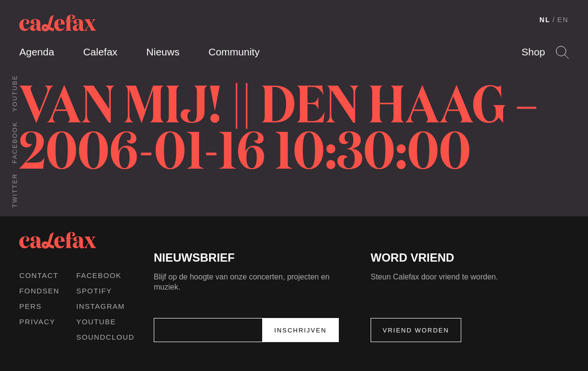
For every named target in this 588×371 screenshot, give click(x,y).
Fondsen (39, 291)
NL (545, 20)
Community (234, 52)
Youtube (15, 93)
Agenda (37, 52)
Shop (533, 52)
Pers (31, 306)
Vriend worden (416, 330)
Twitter (15, 190)
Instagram (100, 306)
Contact (39, 275)
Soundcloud (105, 337)
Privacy (37, 322)
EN (563, 20)
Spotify (94, 291)
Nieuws (163, 52)
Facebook (15, 142)
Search (562, 52)
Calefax (100, 52)
